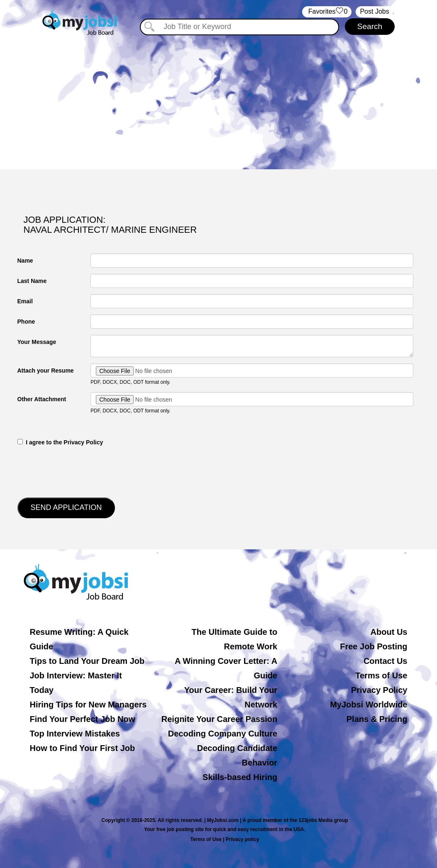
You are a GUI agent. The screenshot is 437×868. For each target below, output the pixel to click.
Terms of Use (381, 675)
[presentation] (81, 471)
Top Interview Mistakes (75, 734)
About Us (389, 632)
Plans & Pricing (377, 719)
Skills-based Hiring (240, 777)
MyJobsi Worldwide (369, 705)
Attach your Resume (46, 371)
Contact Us (386, 661)
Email (25, 301)
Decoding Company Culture (223, 734)
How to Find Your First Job (83, 748)
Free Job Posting (374, 646)
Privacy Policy (379, 690)
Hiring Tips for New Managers (88, 705)
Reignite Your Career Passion (219, 719)
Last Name (32, 281)
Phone (26, 322)
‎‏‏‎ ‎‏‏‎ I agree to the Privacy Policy (60, 442)
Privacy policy (243, 839)
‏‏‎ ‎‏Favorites (327, 12)
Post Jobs (374, 11)
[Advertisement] (218, 99)
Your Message (37, 342)
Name (25, 261)
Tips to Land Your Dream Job (87, 661)
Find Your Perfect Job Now (83, 719)
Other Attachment (42, 399)
